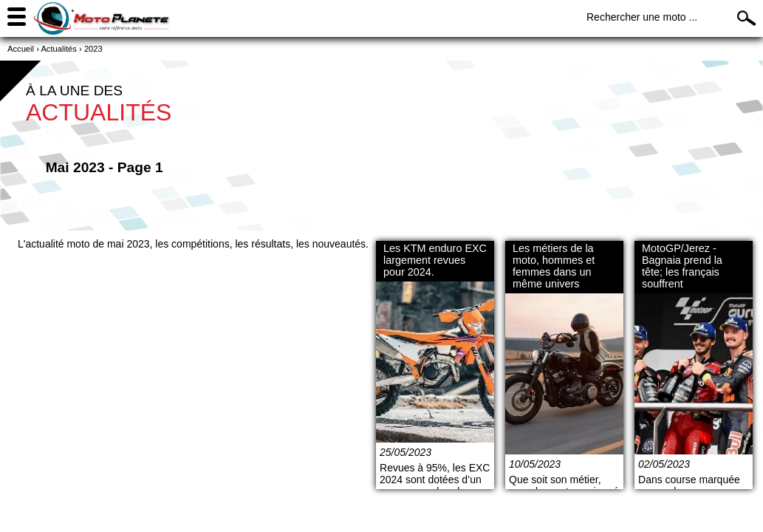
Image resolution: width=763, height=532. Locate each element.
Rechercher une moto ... (642, 17)
